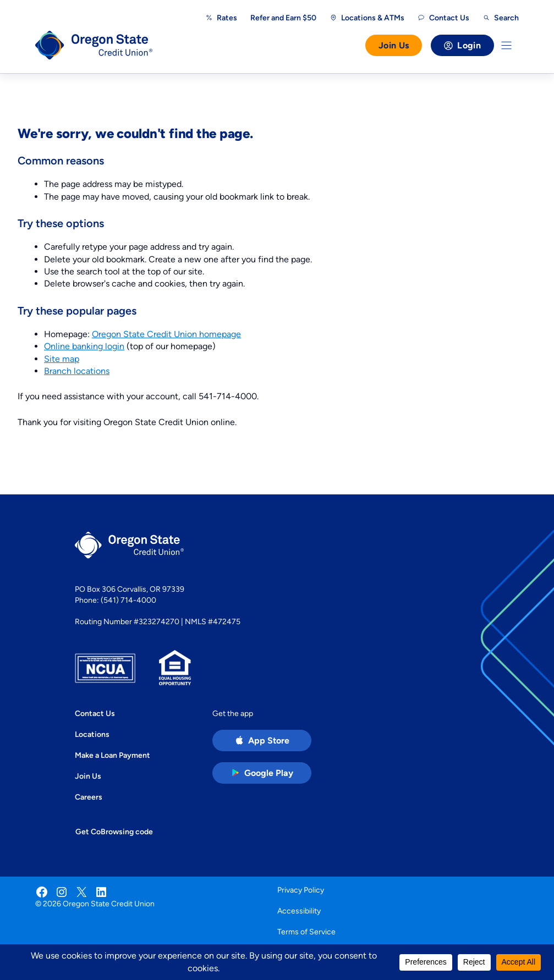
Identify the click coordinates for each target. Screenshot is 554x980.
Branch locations (77, 371)
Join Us (394, 45)
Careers (89, 797)
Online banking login (84, 346)
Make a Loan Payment (113, 755)
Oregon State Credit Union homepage (166, 334)
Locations (92, 734)
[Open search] (501, 18)
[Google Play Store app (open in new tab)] (262, 773)
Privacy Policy (301, 890)
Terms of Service (306, 932)
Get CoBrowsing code (114, 832)
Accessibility (299, 911)
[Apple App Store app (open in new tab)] (262, 740)
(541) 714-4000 (128, 600)
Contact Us (95, 713)
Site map (62, 359)
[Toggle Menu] (506, 45)
